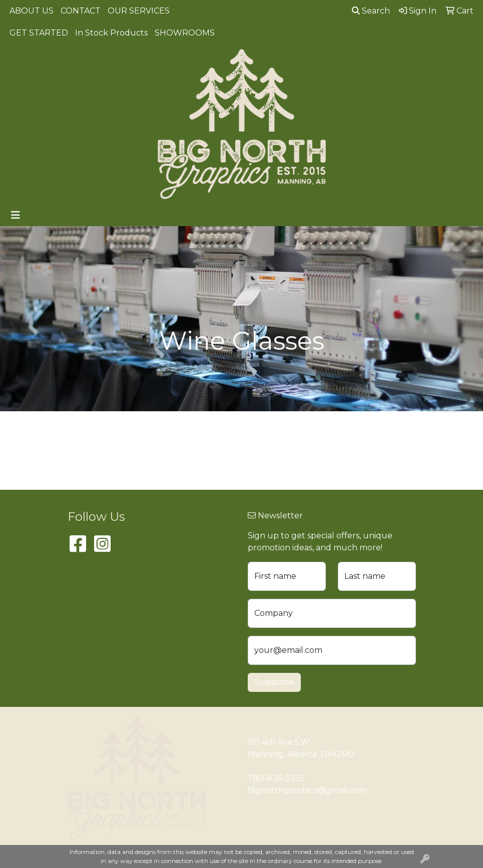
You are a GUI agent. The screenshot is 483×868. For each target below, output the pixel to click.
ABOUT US (32, 11)
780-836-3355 (276, 778)
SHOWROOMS (185, 33)
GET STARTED (39, 33)
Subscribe (274, 682)
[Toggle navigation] (16, 215)
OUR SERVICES (139, 11)
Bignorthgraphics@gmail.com (307, 790)
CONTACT (81, 11)
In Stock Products (111, 33)
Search (371, 11)
